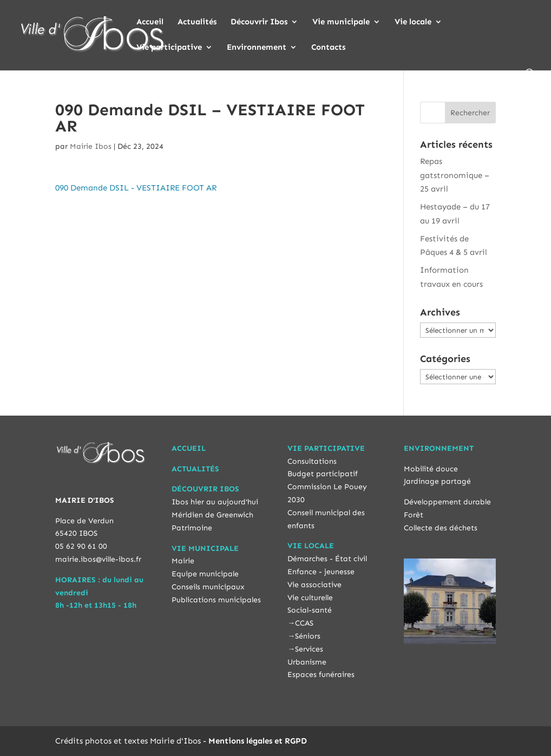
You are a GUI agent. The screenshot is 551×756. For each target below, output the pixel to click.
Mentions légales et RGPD (258, 741)
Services (309, 649)
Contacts (328, 48)
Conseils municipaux (208, 587)
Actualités (197, 22)
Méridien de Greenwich (212, 515)
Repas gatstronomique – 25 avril (455, 175)
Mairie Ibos (91, 146)
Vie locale (413, 22)
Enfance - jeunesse (321, 572)
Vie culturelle (310, 598)
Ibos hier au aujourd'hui (215, 502)
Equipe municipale (205, 574)
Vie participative (169, 48)
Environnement (257, 48)
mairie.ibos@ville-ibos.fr (98, 559)
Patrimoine (192, 528)
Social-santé (310, 610)
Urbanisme (307, 662)
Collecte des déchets (441, 528)
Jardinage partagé (437, 481)
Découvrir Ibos (259, 22)
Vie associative (314, 585)
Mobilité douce (431, 469)
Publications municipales (216, 600)
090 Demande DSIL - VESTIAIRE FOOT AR (136, 188)
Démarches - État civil (327, 559)
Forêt (414, 515)
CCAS (304, 623)
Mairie (183, 561)
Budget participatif (323, 474)
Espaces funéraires (321, 675)
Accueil (150, 22)
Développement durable (447, 502)
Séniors (308, 636)
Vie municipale (341, 22)
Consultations (312, 461)
